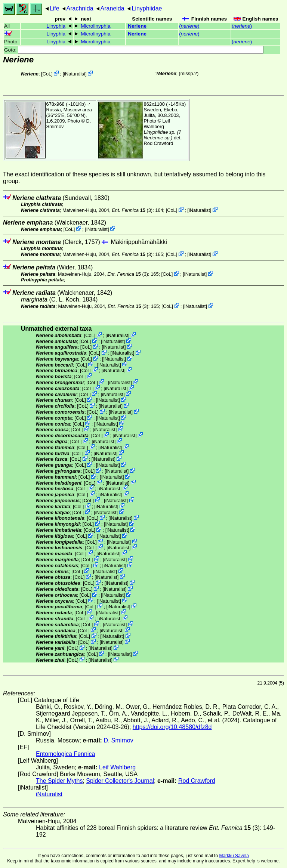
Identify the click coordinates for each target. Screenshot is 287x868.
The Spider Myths (59, 781)
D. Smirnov (118, 740)
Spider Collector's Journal (120, 781)
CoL (47, 74)
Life (55, 8)
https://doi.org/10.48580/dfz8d (172, 727)
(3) (132, 210)
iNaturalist (75, 74)
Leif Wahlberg (157, 124)
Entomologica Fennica (65, 754)
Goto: (134, 50)
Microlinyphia (95, 26)
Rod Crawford (159, 143)
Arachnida (80, 8)
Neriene (137, 26)
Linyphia (56, 26)
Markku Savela (234, 856)
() (189, 26)
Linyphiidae (147, 8)
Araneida (112, 8)
